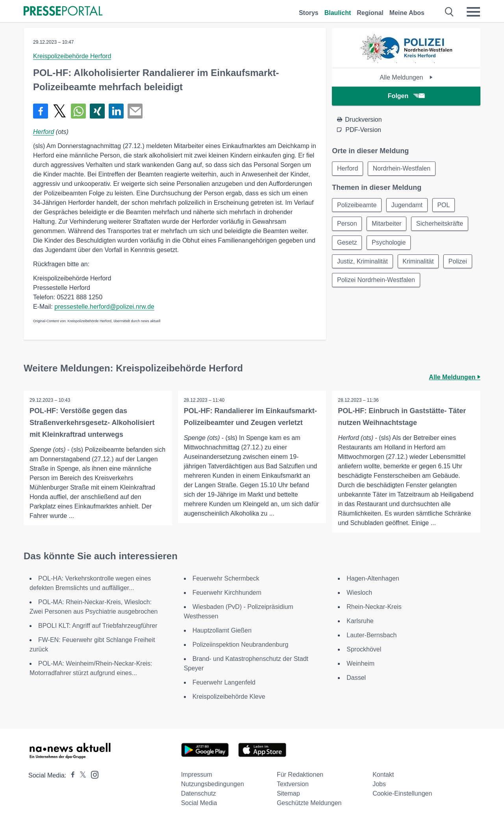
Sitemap (288, 793)
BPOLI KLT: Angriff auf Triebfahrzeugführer (98, 626)
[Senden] (135, 111)
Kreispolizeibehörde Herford (72, 56)
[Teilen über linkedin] (116, 111)
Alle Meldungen (406, 77)
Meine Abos (407, 13)
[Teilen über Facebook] (41, 111)
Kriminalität (418, 262)
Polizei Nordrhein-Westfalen (376, 281)
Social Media (199, 803)
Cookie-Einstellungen (402, 793)
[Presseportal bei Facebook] (70, 775)
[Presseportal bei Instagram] (92, 774)
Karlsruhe (360, 621)
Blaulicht (338, 13)
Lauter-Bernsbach (372, 635)
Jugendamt (407, 205)
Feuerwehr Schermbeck (226, 578)
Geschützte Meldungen (309, 803)
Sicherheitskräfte (440, 224)
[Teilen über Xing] (97, 111)
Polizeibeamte (357, 205)
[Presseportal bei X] (81, 775)
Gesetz (347, 243)
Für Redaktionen (300, 775)
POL (444, 205)
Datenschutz (199, 793)
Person (347, 224)
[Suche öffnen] (449, 12)
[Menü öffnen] (473, 12)
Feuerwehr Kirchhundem (228, 593)
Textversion (293, 784)
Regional (370, 13)
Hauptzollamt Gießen (222, 630)
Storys (309, 13)
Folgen (406, 96)
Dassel (356, 678)
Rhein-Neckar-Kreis (374, 607)
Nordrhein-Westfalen (402, 168)
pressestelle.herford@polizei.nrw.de (104, 307)
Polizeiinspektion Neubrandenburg (241, 645)
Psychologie (389, 243)
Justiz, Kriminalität (362, 262)
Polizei (458, 262)
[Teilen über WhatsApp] (78, 111)
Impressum (197, 775)
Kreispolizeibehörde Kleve (229, 697)
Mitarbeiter (387, 224)
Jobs (379, 784)
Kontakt (383, 775)
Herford (44, 132)
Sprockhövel (364, 649)
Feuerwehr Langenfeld (224, 682)
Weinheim (360, 663)
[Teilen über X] (59, 111)
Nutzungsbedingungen (213, 784)
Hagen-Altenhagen (373, 578)
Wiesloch (359, 593)
